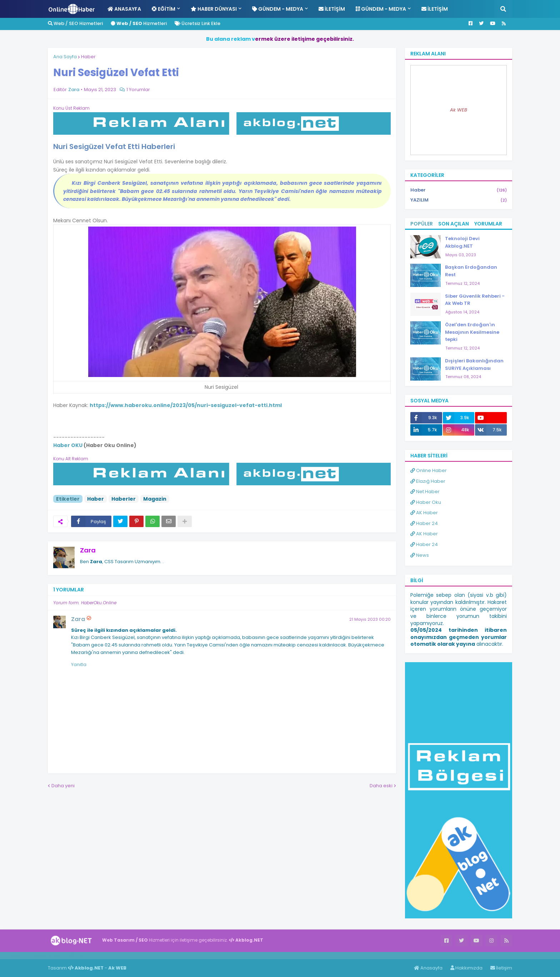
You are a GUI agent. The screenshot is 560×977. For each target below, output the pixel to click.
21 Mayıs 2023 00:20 (370, 619)
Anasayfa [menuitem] (124, 9)
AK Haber (424, 513)
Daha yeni (63, 786)
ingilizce (74, 955)
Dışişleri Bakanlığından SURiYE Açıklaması (474, 364)
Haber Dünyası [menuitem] (214, 9)
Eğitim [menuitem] (164, 9)
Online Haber (429, 470)
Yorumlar (488, 224)
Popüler (422, 224)
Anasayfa (428, 968)
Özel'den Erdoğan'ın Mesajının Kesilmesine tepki (472, 332)
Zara (88, 550)
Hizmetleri (139, 23)
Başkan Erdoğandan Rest (471, 271)
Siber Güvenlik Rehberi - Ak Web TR (475, 300)
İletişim (501, 968)
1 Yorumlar (138, 90)
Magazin (155, 499)
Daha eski (381, 786)
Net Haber (425, 492)
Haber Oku (426, 502)
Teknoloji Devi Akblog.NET (462, 242)
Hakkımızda (466, 968)
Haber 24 (424, 523)
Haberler (124, 499)
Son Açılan (454, 224)
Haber (88, 57)
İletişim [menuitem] (332, 9)
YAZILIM (459, 200)
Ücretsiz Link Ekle (197, 23)
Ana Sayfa (65, 57)
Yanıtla (79, 664)
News (420, 555)
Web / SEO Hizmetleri (75, 23)
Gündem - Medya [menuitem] (278, 9)
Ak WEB (459, 110)
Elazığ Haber (428, 481)
